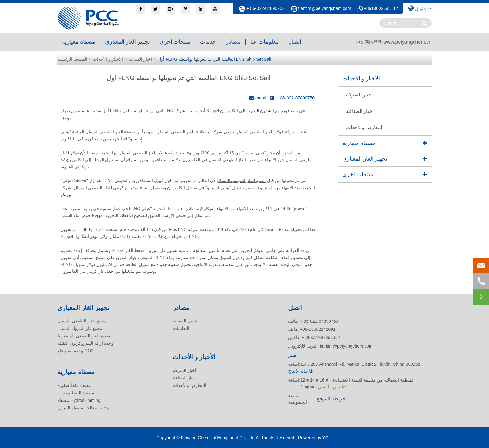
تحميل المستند (186, 321)
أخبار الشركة (359, 95)
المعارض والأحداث (365, 127)
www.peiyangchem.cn (407, 42)
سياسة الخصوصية (298, 399)
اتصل (295, 42)
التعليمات (181, 328)
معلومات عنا (265, 42)
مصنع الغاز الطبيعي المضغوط (84, 336)
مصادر (233, 42)
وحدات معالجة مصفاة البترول (84, 408)
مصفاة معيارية (79, 42)
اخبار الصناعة (140, 59)
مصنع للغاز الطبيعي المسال (242, 181)
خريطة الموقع (331, 399)
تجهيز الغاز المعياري (128, 42)
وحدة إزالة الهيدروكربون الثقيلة (85, 343)
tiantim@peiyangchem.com (325, 8)
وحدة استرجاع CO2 (75, 351)
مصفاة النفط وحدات (76, 393)
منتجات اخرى (175, 42)
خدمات (208, 42)
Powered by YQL (315, 438)
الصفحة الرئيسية (72, 59)
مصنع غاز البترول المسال (80, 328)
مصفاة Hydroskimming (79, 400)
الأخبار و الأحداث (108, 59)
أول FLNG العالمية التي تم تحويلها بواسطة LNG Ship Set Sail (214, 59)
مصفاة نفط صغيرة (74, 385)
